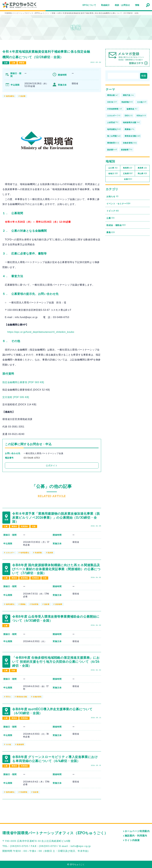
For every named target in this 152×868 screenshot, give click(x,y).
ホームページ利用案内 (137, 831)
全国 (6, 63)
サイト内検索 (132, 840)
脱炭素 (23, 96)
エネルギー (10, 553)
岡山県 (142, 174)
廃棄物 (23, 604)
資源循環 (59, 604)
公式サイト (52, 465)
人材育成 (113, 123)
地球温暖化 (10, 96)
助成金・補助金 (116, 225)
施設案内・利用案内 (136, 836)
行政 (34, 526)
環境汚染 (128, 95)
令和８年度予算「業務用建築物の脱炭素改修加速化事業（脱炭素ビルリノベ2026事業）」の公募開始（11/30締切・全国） (56, 518)
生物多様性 (37, 697)
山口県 (113, 168)
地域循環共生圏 (131, 123)
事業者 (22, 63)
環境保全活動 (22, 697)
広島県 (128, 174)
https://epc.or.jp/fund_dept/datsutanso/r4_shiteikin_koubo (41, 332)
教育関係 (24, 578)
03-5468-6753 (32, 458)
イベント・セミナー (118, 204)
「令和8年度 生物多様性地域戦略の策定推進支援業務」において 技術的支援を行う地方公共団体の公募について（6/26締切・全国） (56, 662)
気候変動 (38, 553)
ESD (129, 116)
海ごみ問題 (114, 136)
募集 (111, 232)
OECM (112, 102)
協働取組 (132, 109)
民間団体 (24, 526)
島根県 (128, 168)
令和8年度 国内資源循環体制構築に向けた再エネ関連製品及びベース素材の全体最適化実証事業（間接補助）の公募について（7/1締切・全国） (56, 569)
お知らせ (112, 196)
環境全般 (113, 95)
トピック (113, 211)
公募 (13, 63)
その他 (8, 744)
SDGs (8, 697)
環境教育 (113, 143)
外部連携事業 (115, 109)
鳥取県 (142, 168)
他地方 (113, 174)
